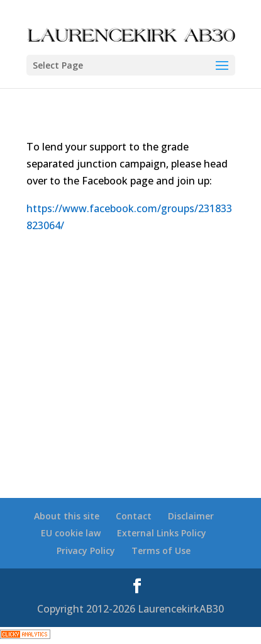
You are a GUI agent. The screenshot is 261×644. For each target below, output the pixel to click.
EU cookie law (71, 533)
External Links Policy (162, 533)
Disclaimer (191, 516)
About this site (67, 516)
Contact (134, 516)
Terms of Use (161, 551)
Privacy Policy (86, 551)
